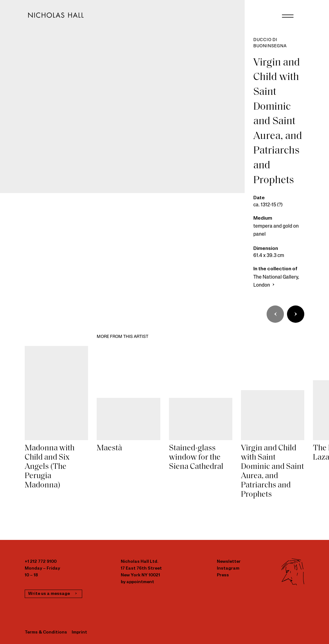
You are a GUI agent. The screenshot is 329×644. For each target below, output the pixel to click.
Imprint (79, 632)
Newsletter (229, 562)
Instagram (228, 568)
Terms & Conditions (46, 632)
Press (223, 575)
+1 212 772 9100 (41, 562)
